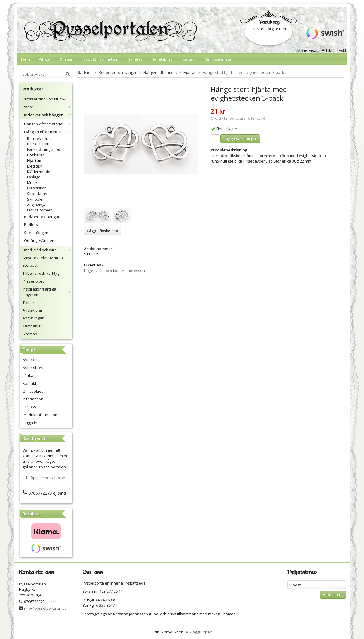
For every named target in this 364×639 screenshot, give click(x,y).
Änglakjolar (32, 310)
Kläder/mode (39, 172)
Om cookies (33, 391)
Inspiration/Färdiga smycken (47, 292)
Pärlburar (32, 225)
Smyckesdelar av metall (47, 258)
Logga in (30, 423)
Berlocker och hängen (47, 115)
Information (33, 399)
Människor (36, 188)
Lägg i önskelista (103, 231)
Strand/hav (37, 194)
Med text (35, 166)
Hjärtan (34, 160)
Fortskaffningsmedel (45, 149)
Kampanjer (32, 326)
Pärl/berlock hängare (43, 217)
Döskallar (35, 155)
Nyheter (135, 59)
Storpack (30, 265)
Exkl (342, 50)
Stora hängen (36, 233)
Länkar (29, 375)
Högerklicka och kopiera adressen (114, 271)
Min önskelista (218, 59)
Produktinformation (100, 59)
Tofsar (28, 303)
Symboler (35, 199)
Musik (32, 182)
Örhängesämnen (39, 240)
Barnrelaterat (39, 139)
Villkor (45, 59)
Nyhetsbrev (162, 59)
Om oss (66, 59)
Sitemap (30, 334)
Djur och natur (40, 144)
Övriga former (39, 210)
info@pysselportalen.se (44, 478)
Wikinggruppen (199, 632)
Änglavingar (37, 205)
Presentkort (33, 281)
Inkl (329, 50)
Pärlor (47, 107)
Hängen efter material (48, 124)
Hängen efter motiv (48, 132)
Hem (25, 59)
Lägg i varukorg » (240, 139)
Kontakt (189, 59)
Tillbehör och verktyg (47, 273)
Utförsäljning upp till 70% (44, 99)
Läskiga (34, 177)
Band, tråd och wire (47, 250)
